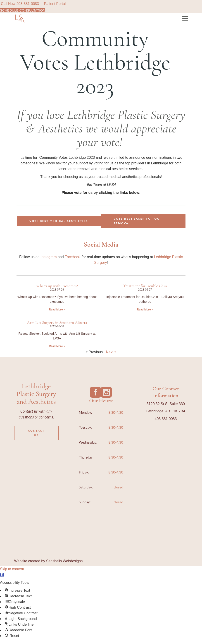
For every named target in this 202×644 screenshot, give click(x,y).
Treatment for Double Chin (145, 286)
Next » (111, 352)
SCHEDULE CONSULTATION (23, 10)
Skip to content (12, 569)
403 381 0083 (166, 419)
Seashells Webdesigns (64, 561)
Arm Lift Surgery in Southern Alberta (57, 322)
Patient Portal (55, 4)
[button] (2, 575)
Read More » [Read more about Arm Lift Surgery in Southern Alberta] (57, 346)
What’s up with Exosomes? (57, 286)
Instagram (49, 257)
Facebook (73, 257)
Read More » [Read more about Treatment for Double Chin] (145, 310)
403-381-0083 (28, 4)
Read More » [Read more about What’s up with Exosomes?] (57, 310)
